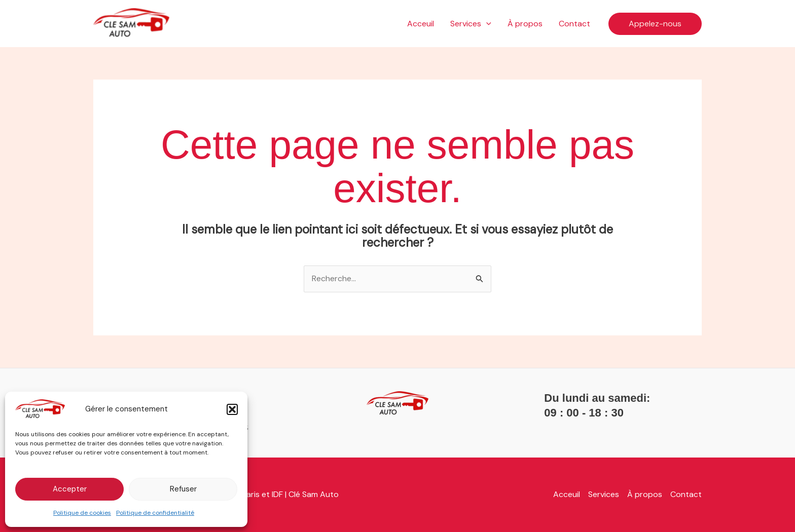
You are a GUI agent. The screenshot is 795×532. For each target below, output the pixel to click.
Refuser (183, 489)
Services (471, 24)
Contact (574, 24)
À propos (525, 24)
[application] (486, 24)
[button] (232, 409)
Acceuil (421, 24)
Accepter (70, 489)
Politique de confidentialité (155, 513)
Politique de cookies (82, 513)
